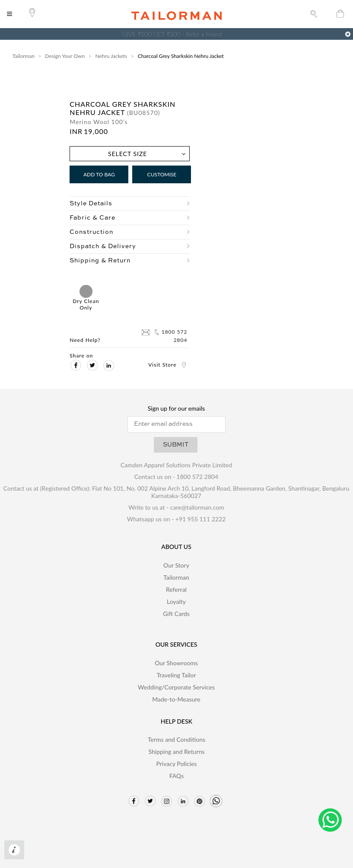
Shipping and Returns (176, 752)
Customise (162, 174)
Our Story (176, 565)
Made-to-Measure (176, 699)
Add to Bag (99, 174)
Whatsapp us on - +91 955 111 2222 (176, 519)
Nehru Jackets (111, 56)
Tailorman (24, 56)
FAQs (176, 776)
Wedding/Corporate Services (176, 687)
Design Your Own (65, 56)
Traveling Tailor (176, 675)
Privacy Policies (176, 764)
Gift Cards (176, 614)
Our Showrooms (176, 663)
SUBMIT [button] (176, 445)
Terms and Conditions (176, 739)
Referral (176, 589)
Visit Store (168, 365)
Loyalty (176, 602)
